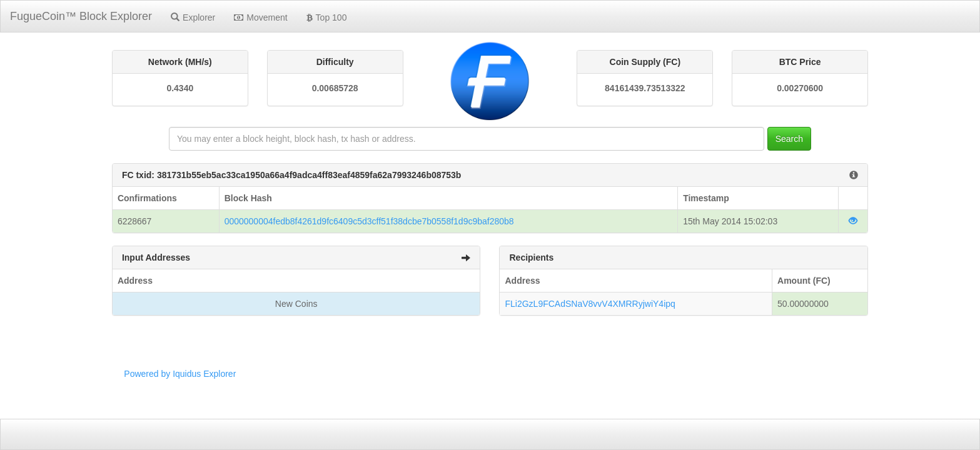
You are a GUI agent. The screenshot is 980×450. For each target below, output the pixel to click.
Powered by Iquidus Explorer (180, 374)
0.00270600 (800, 88)
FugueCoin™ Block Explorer (81, 16)
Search (789, 139)
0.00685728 (335, 88)
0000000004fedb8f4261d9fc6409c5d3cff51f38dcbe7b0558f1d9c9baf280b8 (369, 221)
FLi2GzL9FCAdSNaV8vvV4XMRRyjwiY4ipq (590, 304)
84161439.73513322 (645, 88)
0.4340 (180, 88)
